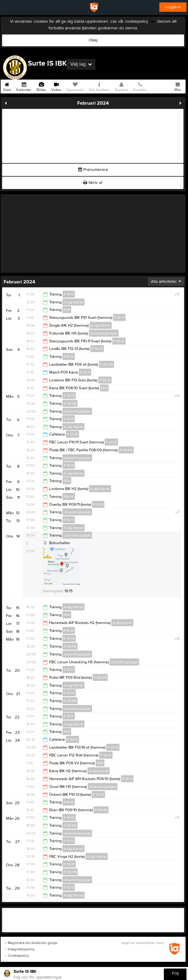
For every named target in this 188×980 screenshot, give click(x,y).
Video (56, 86)
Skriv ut (93, 183)
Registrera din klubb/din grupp (31, 943)
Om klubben (99, 86)
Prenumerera (93, 170)
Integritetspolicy (20, 949)
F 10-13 (119, 341)
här (152, 21)
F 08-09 (107, 364)
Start (7, 86)
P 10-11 (69, 294)
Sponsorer (75, 86)
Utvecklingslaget (104, 333)
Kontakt (140, 86)
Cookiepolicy (17, 955)
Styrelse (121, 86)
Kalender (24, 86)
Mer (178, 86)
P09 (67, 310)
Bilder (41, 86)
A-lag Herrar (73, 302)
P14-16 (69, 357)
